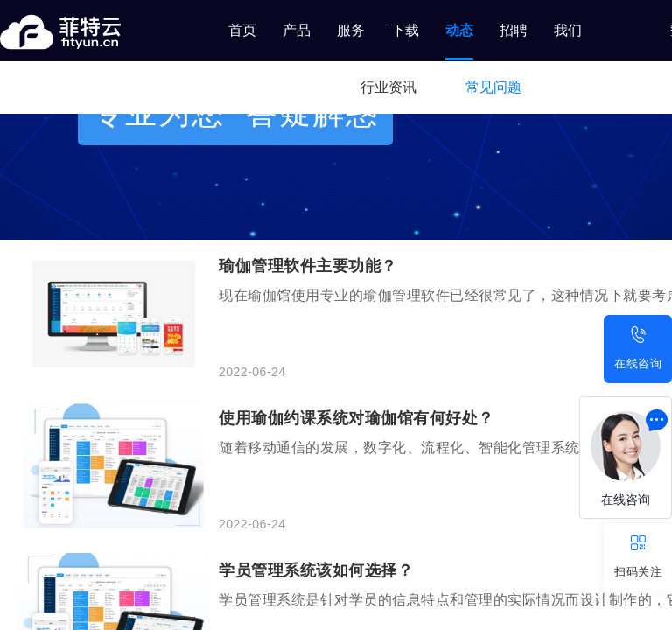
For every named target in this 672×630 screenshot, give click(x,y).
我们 (568, 30)
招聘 (514, 30)
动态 (459, 30)
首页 (242, 30)
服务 (351, 30)
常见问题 (493, 87)
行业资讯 (388, 87)
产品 (297, 30)
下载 (405, 30)
